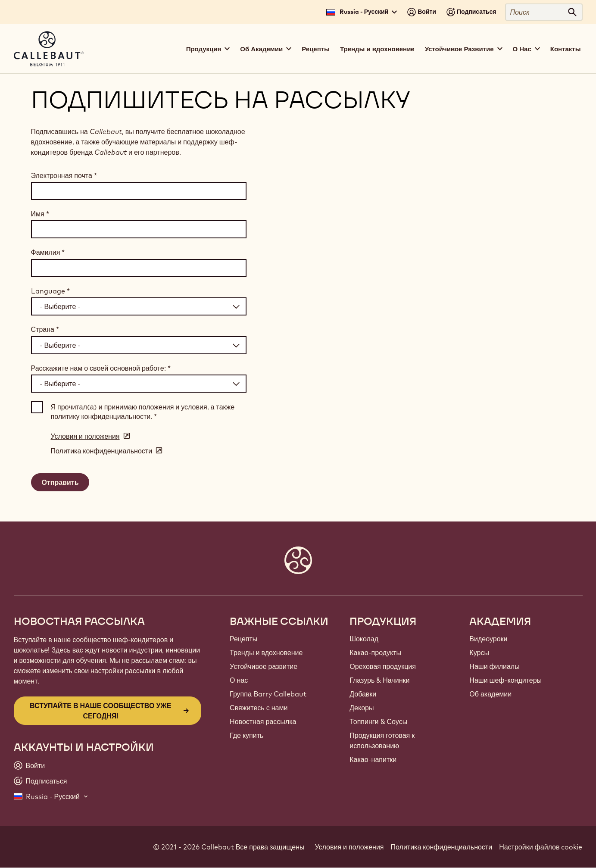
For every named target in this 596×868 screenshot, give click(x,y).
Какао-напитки (373, 759)
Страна (45, 329)
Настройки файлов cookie (541, 847)
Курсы (479, 653)
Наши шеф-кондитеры (506, 680)
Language (50, 291)
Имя (40, 214)
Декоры (362, 708)
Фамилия (48, 252)
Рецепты (316, 49)
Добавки (363, 694)
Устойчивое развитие (264, 666)
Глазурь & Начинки (379, 680)
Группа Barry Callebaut (268, 694)
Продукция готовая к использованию (382, 740)
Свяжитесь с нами (259, 708)
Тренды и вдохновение (377, 49)
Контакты (566, 49)
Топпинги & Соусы (378, 721)
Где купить (247, 735)
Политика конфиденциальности (442, 847)
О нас (239, 680)
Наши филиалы (494, 666)
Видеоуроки (488, 639)
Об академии (490, 694)
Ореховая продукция (383, 666)
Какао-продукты (375, 653)
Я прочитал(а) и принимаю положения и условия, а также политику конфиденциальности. (143, 412)
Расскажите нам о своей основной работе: (101, 368)
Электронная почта (64, 175)
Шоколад (364, 639)
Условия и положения (349, 847)
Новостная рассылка (263, 721)
